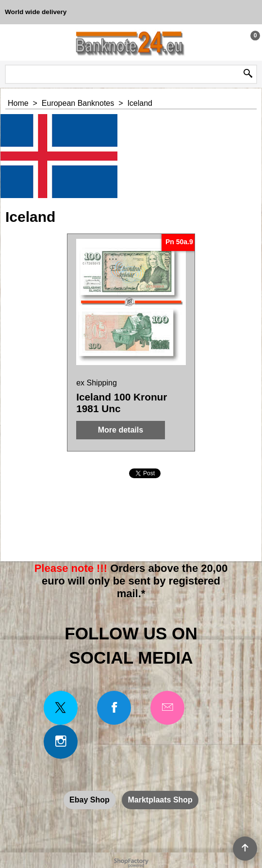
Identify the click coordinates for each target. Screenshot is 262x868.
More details (121, 430)
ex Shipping (97, 383)
